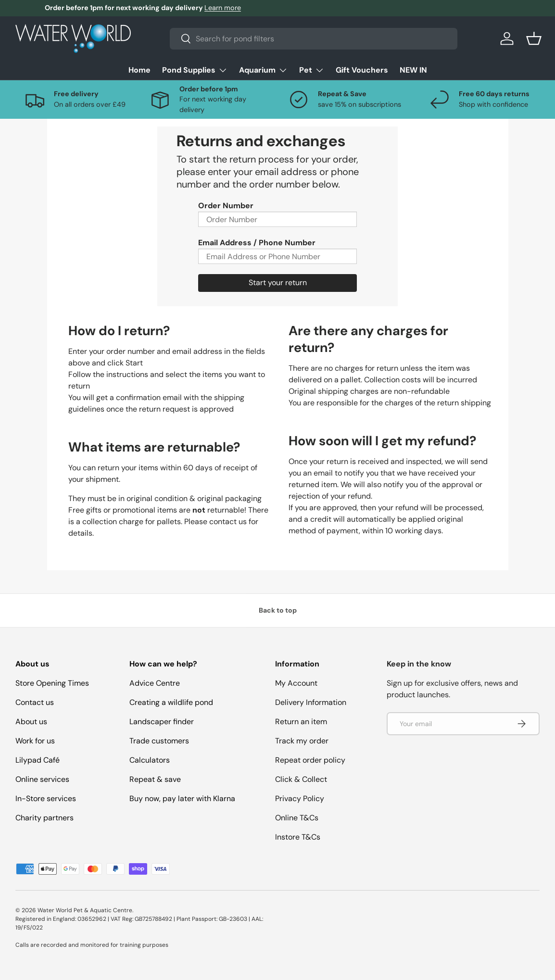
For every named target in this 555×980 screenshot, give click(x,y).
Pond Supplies (195, 70)
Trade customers (159, 741)
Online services (42, 779)
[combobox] (314, 39)
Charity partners (44, 818)
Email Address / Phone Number (257, 243)
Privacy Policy (300, 798)
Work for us (35, 741)
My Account (296, 683)
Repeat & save (155, 779)
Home (139, 70)
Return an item (301, 722)
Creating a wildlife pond (171, 702)
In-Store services (46, 798)
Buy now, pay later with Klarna (182, 798)
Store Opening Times (52, 683)
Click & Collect (301, 779)
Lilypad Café (38, 760)
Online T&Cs (297, 818)
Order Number (226, 206)
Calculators (150, 760)
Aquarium (263, 70)
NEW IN (413, 70)
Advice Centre (155, 683)
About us (31, 722)
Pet (312, 70)
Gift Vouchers (362, 70)
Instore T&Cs (298, 837)
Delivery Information (311, 702)
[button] (534, 38)
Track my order (302, 741)
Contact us (35, 702)
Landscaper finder (162, 722)
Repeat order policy (310, 760)
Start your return (278, 283)
